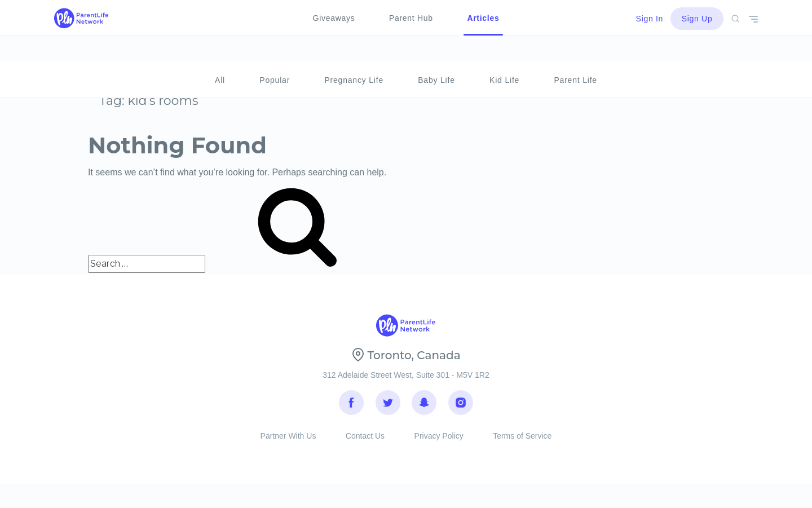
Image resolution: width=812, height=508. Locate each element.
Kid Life (504, 54)
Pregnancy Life (354, 54)
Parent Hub (411, 18)
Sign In (650, 19)
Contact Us (365, 445)
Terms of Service (522, 445)
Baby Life (436, 54)
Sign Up (697, 19)
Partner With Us (288, 445)
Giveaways (334, 18)
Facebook (351, 406)
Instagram (461, 406)
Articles (483, 18)
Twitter (388, 406)
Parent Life (575, 54)
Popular (275, 54)
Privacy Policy (439, 445)
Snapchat (424, 406)
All (220, 54)
